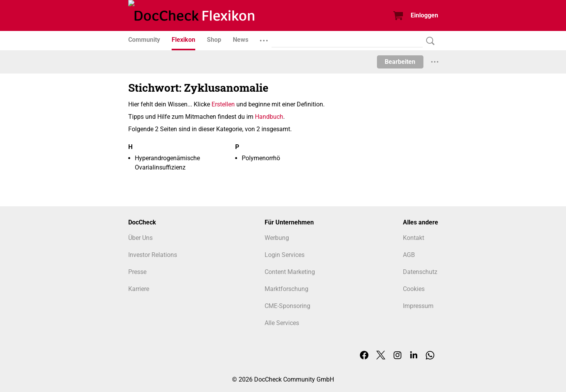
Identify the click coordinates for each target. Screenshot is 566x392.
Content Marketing (290, 272)
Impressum (418, 306)
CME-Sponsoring (287, 306)
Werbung (277, 238)
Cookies (414, 289)
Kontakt (414, 238)
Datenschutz (420, 272)
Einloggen (424, 15)
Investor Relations (153, 255)
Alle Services (282, 323)
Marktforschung (286, 289)
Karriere (139, 289)
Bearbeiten (400, 62)
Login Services (285, 255)
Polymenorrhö (261, 158)
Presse (137, 272)
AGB (409, 255)
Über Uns (140, 238)
